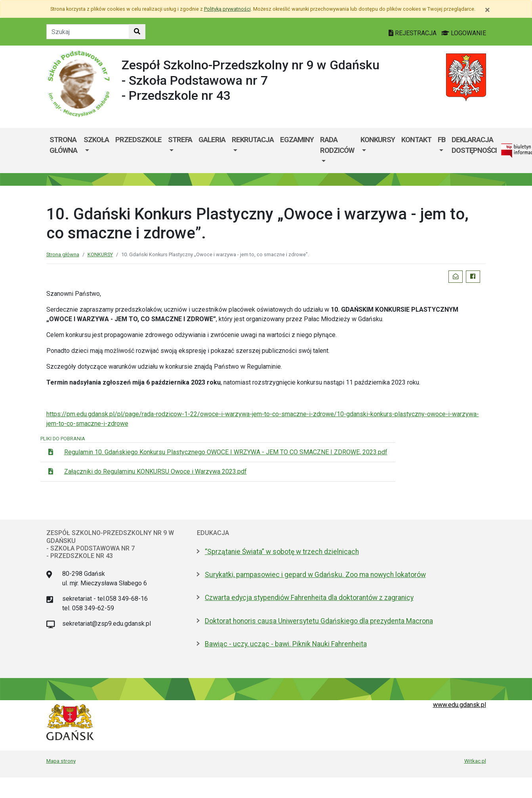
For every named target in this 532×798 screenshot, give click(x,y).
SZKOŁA (96, 140)
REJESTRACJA (413, 33)
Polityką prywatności (227, 9)
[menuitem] (96, 151)
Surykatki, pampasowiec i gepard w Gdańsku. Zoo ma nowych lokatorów (315, 575)
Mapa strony (61, 761)
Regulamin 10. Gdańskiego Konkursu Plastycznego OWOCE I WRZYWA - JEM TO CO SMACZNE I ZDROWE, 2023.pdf (226, 452)
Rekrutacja (253, 140)
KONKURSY (378, 140)
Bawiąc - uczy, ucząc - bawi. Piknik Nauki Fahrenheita (286, 644)
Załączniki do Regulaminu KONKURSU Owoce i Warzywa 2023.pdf (155, 471)
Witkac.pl (475, 761)
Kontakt (416, 140)
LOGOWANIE (464, 33)
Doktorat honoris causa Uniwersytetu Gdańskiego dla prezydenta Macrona (319, 621)
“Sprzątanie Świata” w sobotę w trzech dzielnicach (282, 552)
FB (441, 140)
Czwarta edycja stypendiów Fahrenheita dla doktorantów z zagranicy (309, 598)
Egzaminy (297, 140)
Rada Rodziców (337, 145)
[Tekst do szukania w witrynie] (88, 32)
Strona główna (63, 145)
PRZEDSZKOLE (138, 140)
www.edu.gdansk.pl (460, 705)
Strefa (180, 140)
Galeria (212, 140)
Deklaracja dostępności (474, 145)
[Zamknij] (487, 10)
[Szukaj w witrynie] (137, 32)
